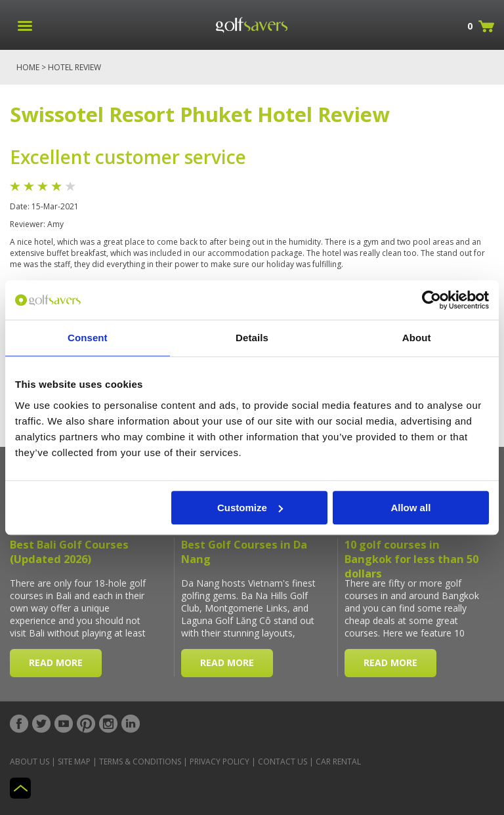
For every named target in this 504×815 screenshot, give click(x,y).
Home (28, 67)
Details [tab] (252, 338)
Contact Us (283, 762)
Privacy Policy (220, 762)
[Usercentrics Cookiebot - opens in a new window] (431, 300)
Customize (250, 508)
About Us (30, 762)
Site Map (74, 762)
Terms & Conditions (140, 762)
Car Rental (338, 762)
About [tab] (417, 338)
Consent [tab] (88, 338)
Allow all (410, 508)
